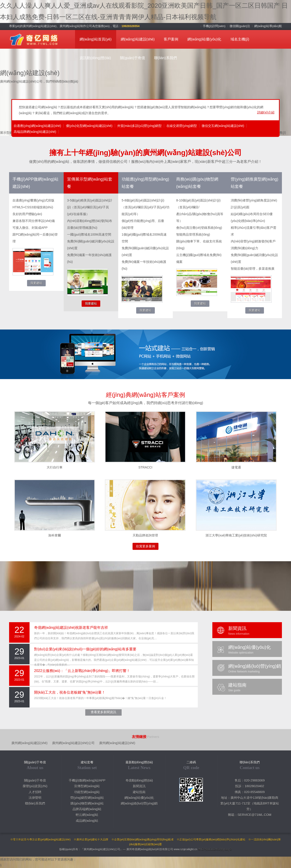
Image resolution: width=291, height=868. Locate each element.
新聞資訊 (139, 786)
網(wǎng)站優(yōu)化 (204, 39)
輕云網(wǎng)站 (87, 815)
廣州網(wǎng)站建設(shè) (29, 743)
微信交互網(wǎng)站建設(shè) (223, 126)
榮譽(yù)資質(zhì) (35, 786)
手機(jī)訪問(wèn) (214, 26)
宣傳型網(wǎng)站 (87, 786)
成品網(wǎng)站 (87, 821)
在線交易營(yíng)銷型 (182, 126)
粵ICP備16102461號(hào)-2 (215, 849)
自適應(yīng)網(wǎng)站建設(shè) (37, 126)
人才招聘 (35, 792)
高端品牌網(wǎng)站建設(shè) (35, 132)
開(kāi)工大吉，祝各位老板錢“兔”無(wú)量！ (70, 692)
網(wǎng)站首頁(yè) (96, 39)
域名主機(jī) (240, 39)
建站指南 (139, 792)
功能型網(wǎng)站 (87, 792)
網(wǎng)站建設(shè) (138, 39)
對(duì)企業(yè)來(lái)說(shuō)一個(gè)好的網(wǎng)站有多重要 (85, 649)
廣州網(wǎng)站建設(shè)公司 (73, 743)
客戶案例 (171, 39)
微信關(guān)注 (240, 26)
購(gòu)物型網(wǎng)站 (87, 803)
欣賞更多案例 (145, 546)
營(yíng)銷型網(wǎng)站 (87, 798)
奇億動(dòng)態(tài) (139, 780)
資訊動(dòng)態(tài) (95, 58)
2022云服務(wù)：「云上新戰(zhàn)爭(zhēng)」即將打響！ (82, 671)
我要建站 (36, 283)
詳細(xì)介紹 (266, 112)
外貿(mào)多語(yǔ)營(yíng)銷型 (140, 126)
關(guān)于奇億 (133, 58)
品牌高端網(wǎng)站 (87, 809)
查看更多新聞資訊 (103, 712)
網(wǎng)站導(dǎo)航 (268, 26)
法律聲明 (35, 798)
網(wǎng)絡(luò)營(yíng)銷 (139, 803)
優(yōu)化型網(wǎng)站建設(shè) (89, 126)
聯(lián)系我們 (166, 58)
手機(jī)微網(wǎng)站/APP (87, 780)
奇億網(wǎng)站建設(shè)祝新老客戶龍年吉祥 (71, 628)
